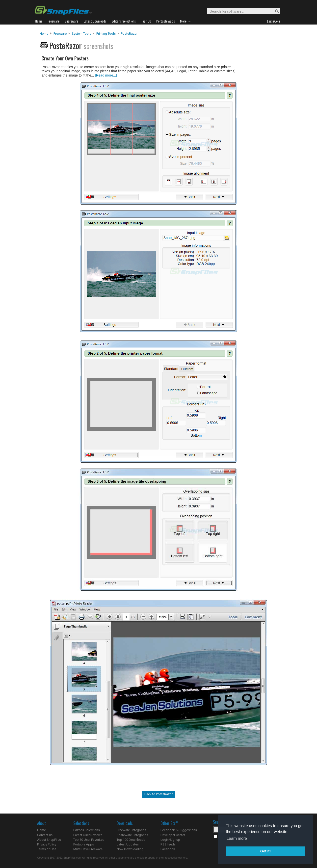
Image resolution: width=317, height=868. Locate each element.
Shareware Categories (132, 835)
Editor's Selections (87, 830)
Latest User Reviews (88, 835)
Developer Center (173, 835)
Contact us (45, 835)
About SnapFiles (49, 840)
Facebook (168, 849)
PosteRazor (129, 34)
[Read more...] (106, 75)
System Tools (81, 34)
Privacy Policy (47, 844)
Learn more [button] (237, 838)
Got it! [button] (265, 851)
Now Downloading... (131, 849)
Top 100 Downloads (131, 840)
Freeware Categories (131, 830)
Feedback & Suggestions (179, 830)
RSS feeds (168, 844)
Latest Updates (128, 844)
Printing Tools (106, 34)
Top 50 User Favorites (89, 840)
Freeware (60, 34)
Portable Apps (84, 844)
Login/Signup (170, 840)
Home (44, 34)
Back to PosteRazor (158, 794)
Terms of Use (47, 849)
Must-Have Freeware (88, 849)
